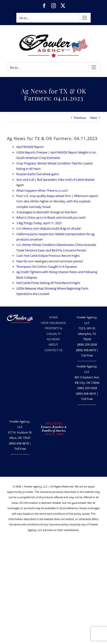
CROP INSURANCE (53, 323)
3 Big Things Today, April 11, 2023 (39, 223)
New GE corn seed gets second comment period (49, 261)
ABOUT (53, 344)
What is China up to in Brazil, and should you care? (51, 217)
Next (94, 118)
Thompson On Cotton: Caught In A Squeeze (47, 267)
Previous (80, 118)
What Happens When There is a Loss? (42, 190)
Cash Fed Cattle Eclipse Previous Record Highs (48, 256)
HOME (53, 317)
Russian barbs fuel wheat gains (38, 174)
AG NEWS (53, 339)
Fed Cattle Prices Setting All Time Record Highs (48, 283)
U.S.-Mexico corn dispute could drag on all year (49, 228)
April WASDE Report (30, 147)
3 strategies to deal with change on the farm (47, 212)
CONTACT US (53, 350)
